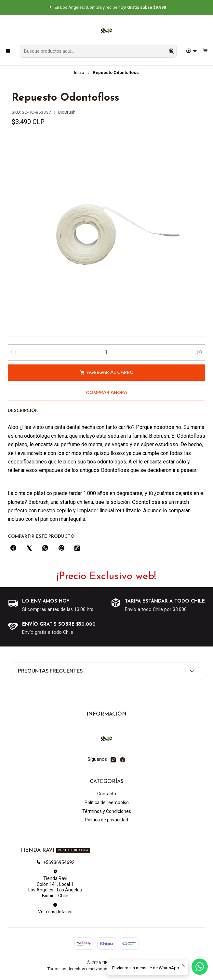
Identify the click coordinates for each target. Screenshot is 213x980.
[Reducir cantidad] (14, 352)
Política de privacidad (106, 820)
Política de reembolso (107, 802)
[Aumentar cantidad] (199, 352)
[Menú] (8, 51)
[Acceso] (192, 51)
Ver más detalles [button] (55, 908)
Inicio (79, 73)
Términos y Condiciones (107, 811)
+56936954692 (55, 862)
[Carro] (205, 51)
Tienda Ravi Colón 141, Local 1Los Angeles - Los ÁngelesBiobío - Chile (55, 884)
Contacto (107, 794)
